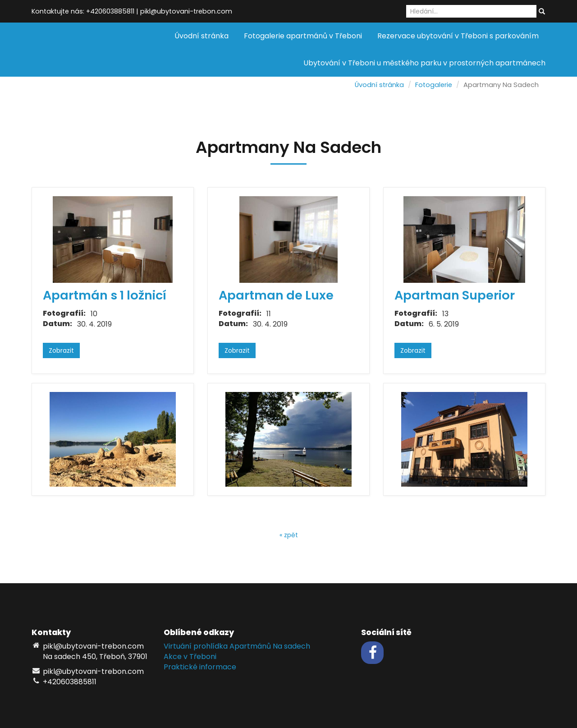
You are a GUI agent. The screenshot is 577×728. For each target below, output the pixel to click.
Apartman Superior (455, 295)
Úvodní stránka (201, 36)
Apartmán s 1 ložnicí (105, 295)
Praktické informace (200, 667)
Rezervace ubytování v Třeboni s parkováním (458, 36)
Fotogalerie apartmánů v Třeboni (303, 36)
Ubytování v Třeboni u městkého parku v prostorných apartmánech (424, 63)
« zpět (289, 535)
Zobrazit (61, 350)
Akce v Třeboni (190, 657)
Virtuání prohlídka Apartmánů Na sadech (237, 646)
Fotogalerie (434, 85)
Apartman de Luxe (276, 295)
